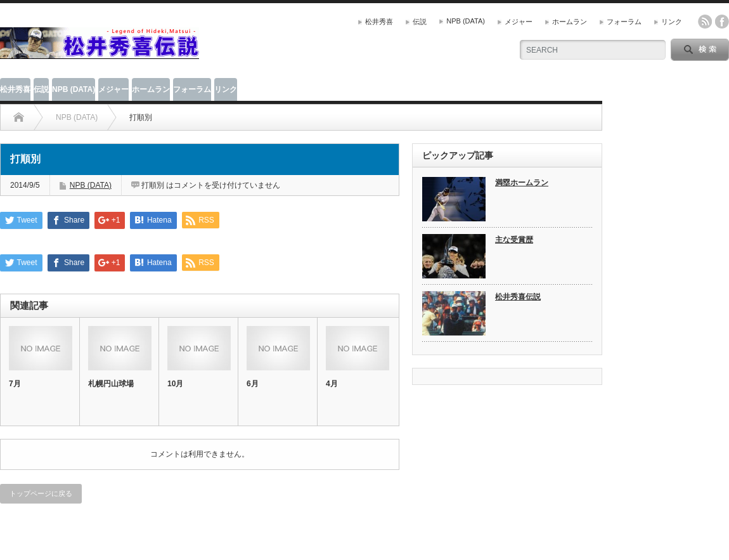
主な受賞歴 (514, 240)
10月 (175, 384)
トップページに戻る (41, 493)
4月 (332, 384)
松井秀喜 (379, 22)
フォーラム (624, 22)
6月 (253, 384)
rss (705, 22)
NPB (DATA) (466, 21)
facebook (722, 22)
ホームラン (570, 22)
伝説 (420, 22)
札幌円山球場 (111, 384)
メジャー (519, 22)
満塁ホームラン (522, 183)
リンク (672, 22)
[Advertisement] (352, 41)
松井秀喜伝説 (518, 297)
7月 (15, 384)
